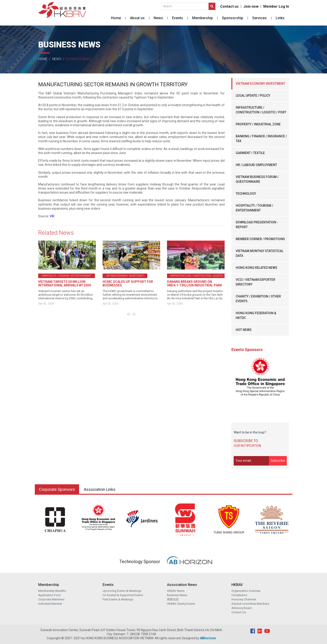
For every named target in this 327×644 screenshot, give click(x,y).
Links (280, 18)
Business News (177, 595)
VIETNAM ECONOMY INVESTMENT (260, 84)
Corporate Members (51, 599)
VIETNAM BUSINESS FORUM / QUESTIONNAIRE (257, 179)
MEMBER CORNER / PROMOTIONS (260, 239)
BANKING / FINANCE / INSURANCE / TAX (261, 139)
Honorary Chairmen (244, 599)
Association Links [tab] (100, 489)
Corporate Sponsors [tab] (57, 489)
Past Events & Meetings (118, 599)
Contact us (229, 7)
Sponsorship (233, 18)
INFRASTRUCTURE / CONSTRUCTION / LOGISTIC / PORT (261, 110)
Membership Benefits (52, 591)
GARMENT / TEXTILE (250, 153)
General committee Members (250, 604)
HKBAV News (176, 591)
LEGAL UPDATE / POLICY (253, 96)
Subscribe (278, 461)
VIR (52, 216)
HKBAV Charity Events (181, 604)
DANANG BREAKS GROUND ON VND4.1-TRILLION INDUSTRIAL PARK (194, 283)
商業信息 (173, 599)
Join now (251, 7)
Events (178, 18)
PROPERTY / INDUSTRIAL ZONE (258, 124)
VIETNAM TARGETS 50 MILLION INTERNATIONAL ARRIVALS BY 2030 (65, 283)
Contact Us (239, 612)
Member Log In (276, 7)
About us (137, 18)
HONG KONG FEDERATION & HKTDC (256, 315)
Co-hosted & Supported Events (123, 595)
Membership (202, 18)
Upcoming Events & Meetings (122, 591)
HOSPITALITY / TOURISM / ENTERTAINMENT (254, 208)
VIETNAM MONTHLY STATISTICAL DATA (260, 253)
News (158, 18)
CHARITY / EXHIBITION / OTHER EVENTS (258, 299)
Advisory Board (241, 608)
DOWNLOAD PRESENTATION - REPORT (257, 225)
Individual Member (50, 604)
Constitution (239, 595)
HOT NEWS (244, 330)
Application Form (49, 595)
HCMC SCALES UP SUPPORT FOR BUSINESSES (128, 283)
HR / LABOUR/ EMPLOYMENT (256, 165)
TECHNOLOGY (246, 194)
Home (116, 18)
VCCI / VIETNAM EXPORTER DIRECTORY (255, 282)
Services (259, 18)
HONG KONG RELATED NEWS (256, 268)
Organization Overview (246, 591)
